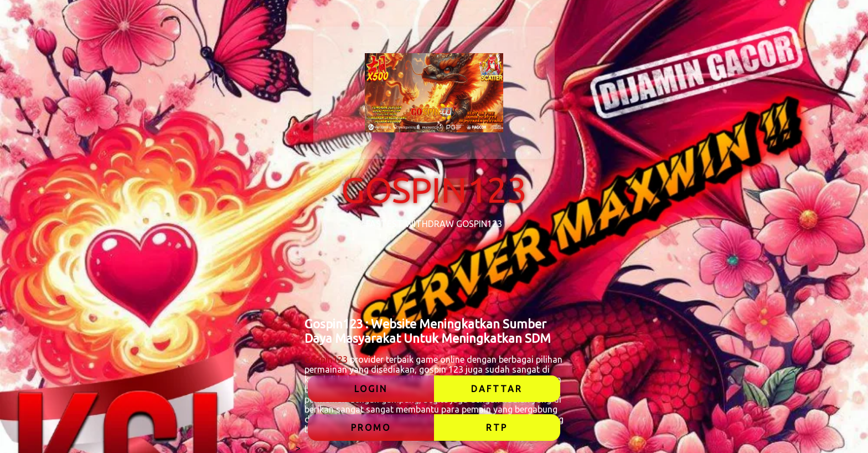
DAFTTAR (497, 389)
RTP (497, 428)
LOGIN (371, 389)
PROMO (371, 428)
